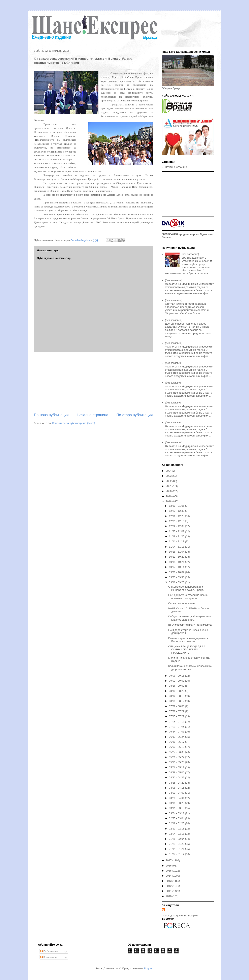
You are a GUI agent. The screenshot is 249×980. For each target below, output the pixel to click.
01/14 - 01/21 (177, 849)
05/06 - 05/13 (177, 767)
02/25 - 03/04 (177, 818)
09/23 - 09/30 (177, 577)
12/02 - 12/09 (177, 526)
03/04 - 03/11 (177, 813)
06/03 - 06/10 (177, 747)
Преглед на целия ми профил (180, 916)
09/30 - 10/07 (177, 572)
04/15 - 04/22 (177, 783)
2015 (169, 871)
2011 (169, 891)
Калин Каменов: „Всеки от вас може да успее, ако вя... (190, 668)
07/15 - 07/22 (177, 716)
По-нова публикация (51, 415)
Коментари (48, 957)
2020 (169, 491)
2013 (169, 881)
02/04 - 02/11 (177, 834)
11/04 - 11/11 (177, 547)
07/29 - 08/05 (177, 706)
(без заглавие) (190, 254)
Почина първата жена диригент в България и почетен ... (188, 640)
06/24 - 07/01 (177, 732)
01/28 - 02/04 (177, 839)
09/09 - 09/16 (177, 676)
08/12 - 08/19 (177, 696)
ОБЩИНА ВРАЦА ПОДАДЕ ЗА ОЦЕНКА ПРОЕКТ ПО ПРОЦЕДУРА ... (187, 650)
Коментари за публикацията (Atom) (74, 423)
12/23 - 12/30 (177, 511)
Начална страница (92, 415)
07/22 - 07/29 (177, 711)
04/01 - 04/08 (177, 793)
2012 (169, 886)
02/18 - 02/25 (177, 823)
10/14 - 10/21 (177, 562)
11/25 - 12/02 (177, 531)
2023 (169, 476)
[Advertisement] (93, 382)
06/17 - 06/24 (177, 737)
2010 (169, 896)
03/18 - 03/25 (177, 803)
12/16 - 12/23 (177, 516)
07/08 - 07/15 (177, 722)
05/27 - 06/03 (177, 752)
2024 (169, 471)
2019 (169, 496)
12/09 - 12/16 (177, 521)
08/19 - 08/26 (177, 691)
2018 (169, 501)
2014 (169, 876)
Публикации (49, 951)
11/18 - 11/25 (177, 536)
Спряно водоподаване (182, 603)
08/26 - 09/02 (177, 686)
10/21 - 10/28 (177, 557)
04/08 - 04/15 (177, 788)
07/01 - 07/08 (177, 727)
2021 (169, 486)
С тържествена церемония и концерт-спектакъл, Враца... (187, 588)
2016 (169, 866)
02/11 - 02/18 (177, 829)
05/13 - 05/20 (177, 762)
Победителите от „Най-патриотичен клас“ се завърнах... (190, 618)
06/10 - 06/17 (177, 742)
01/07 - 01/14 (177, 854)
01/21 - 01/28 (177, 844)
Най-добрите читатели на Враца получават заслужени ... (188, 597)
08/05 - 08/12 (177, 701)
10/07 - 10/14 (177, 567)
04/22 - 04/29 (177, 777)
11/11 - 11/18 (177, 541)
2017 (169, 860)
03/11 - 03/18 (177, 808)
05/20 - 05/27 (177, 757)
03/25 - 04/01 (177, 798)
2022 (169, 481)
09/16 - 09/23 (177, 582)
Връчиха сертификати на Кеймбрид (190, 625)
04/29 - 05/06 (177, 772)
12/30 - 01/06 (177, 506)
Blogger (148, 968)
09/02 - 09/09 (177, 681)
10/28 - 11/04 (177, 552)
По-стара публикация (134, 415)
